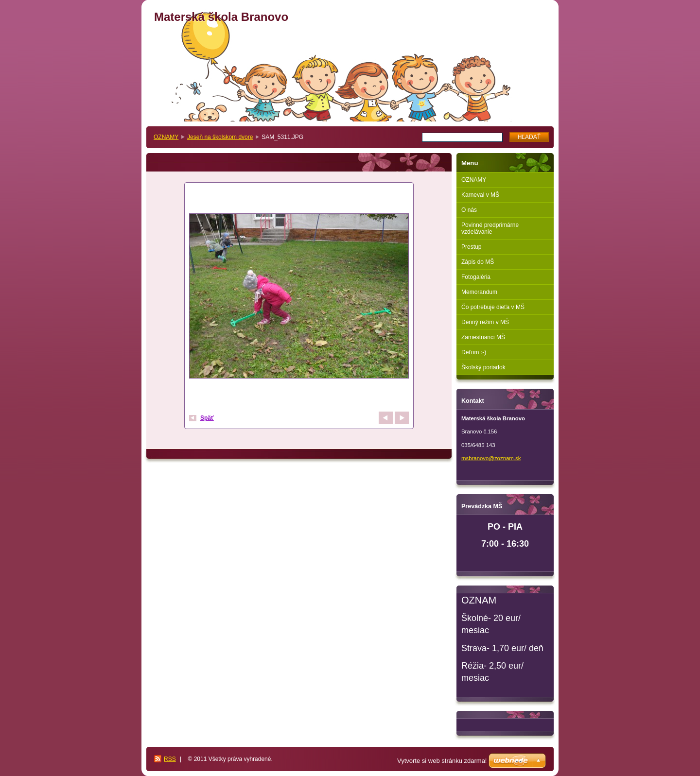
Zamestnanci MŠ (483, 337)
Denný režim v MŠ (485, 322)
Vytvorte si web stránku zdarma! (442, 761)
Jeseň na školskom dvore (220, 137)
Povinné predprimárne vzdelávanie (490, 228)
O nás (469, 210)
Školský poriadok (483, 367)
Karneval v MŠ (480, 195)
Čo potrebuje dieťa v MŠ (493, 307)
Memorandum (479, 292)
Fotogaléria (476, 277)
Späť (207, 418)
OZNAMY (166, 137)
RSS (170, 759)
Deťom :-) (474, 352)
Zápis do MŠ (478, 262)
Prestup (471, 247)
